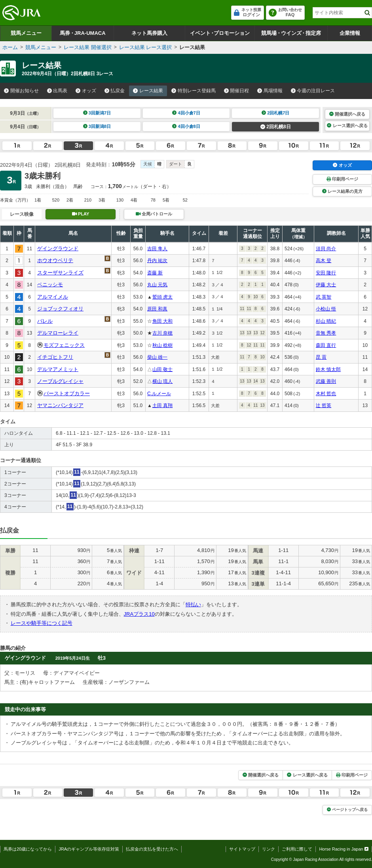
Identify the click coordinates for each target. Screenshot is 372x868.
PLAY (81, 214)
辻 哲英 (324, 405)
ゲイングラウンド (58, 248)
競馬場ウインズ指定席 (291, 33)
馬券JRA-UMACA (83, 33)
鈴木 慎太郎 (328, 369)
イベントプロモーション (220, 33)
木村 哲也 (326, 394)
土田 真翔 (162, 405)
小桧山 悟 (326, 309)
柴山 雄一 (157, 357)
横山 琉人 (162, 381)
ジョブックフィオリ (60, 309)
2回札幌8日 (276, 127)
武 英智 (324, 297)
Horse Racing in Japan (344, 849)
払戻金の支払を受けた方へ (152, 849)
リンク (269, 849)
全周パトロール (154, 214)
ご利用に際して (297, 849)
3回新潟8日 (97, 126)
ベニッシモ (50, 285)
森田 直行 (326, 345)
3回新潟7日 (97, 113)
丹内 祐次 (157, 261)
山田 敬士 (162, 369)
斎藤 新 (155, 273)
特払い (193, 604)
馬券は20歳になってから (28, 849)
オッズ (86, 91)
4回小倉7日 (186, 113)
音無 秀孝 (326, 333)
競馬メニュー (26, 33)
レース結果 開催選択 (88, 47)
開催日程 (237, 91)
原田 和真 (157, 309)
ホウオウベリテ (55, 260)
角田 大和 (162, 321)
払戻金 (115, 91)
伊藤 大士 (326, 285)
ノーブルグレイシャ (60, 381)
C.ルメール (159, 394)
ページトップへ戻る (347, 810)
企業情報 (350, 33)
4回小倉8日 (186, 126)
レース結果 (148, 91)
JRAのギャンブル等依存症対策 (89, 849)
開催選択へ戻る (347, 114)
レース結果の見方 (342, 191)
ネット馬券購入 (149, 33)
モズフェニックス (64, 345)
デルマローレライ (58, 333)
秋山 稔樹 (162, 345)
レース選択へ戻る (347, 126)
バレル (45, 321)
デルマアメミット (58, 369)
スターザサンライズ (60, 273)
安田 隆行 (326, 273)
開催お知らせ (21, 91)
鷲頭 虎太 (162, 297)
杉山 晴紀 (326, 321)
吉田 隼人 (157, 249)
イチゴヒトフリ (55, 357)
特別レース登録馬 (194, 91)
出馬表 (57, 91)
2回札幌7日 (276, 113)
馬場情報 (270, 91)
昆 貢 (321, 357)
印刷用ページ (342, 179)
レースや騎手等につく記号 (42, 623)
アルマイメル (53, 297)
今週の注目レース (313, 91)
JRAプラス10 (139, 614)
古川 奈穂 (162, 333)
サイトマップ (242, 849)
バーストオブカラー (67, 393)
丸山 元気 (157, 285)
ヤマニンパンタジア (60, 405)
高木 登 (324, 261)
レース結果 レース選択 (146, 47)
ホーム (10, 47)
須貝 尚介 (326, 249)
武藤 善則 (326, 381)
